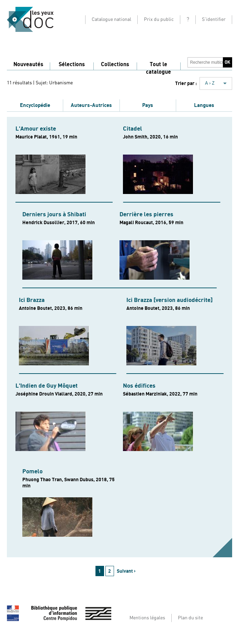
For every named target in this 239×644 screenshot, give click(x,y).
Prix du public (159, 20)
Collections (115, 64)
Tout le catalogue (158, 68)
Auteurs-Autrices (91, 105)
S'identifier (214, 20)
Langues (204, 105)
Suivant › (126, 571)
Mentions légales (147, 618)
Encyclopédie (35, 105)
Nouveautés (28, 64)
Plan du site (190, 618)
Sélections (72, 64)
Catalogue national (111, 20)
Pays (148, 105)
